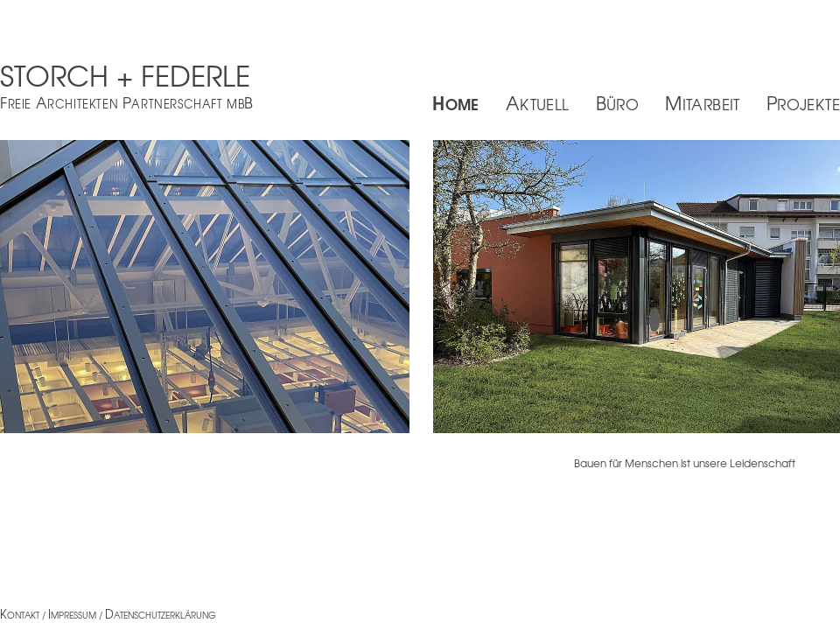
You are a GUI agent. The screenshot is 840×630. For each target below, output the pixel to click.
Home (456, 102)
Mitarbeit (703, 103)
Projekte (803, 103)
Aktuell (538, 103)
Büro (618, 103)
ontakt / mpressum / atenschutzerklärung (108, 615)
